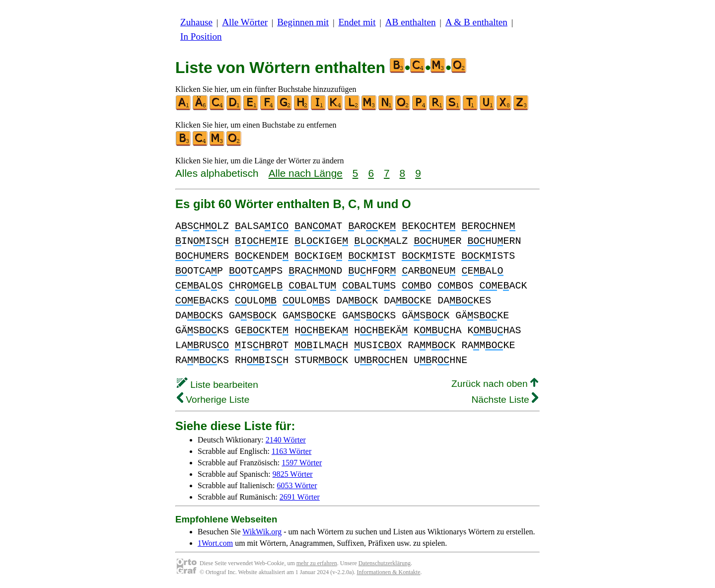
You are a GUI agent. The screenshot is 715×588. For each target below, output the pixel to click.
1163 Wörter (291, 451)
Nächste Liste (505, 400)
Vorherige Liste (213, 400)
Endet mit (357, 22)
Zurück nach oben (495, 384)
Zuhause (196, 22)
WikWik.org (262, 532)
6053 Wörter (297, 485)
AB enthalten (411, 22)
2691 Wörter (300, 497)
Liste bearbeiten (217, 385)
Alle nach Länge (306, 173)
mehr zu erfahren (317, 563)
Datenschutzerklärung (385, 563)
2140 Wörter (286, 440)
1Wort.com (215, 543)
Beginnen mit (303, 22)
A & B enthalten (476, 22)
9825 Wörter (293, 474)
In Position (201, 37)
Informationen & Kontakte (389, 572)
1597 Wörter (302, 463)
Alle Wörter (245, 22)
